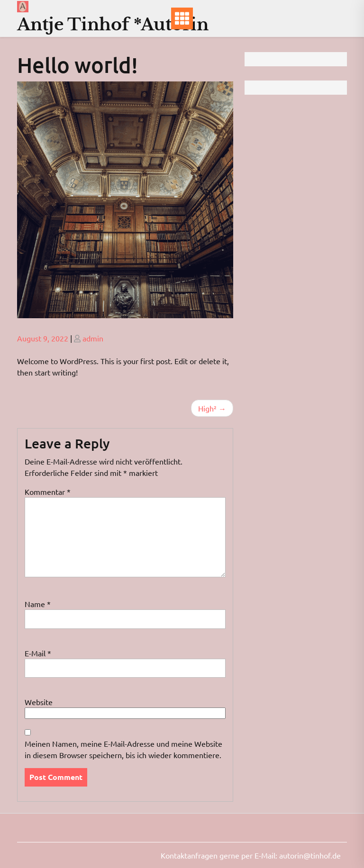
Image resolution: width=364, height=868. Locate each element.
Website (39, 702)
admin (93, 338)
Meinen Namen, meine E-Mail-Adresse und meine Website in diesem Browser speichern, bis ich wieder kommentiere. (123, 749)
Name (38, 604)
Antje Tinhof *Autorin (113, 24)
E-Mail (38, 653)
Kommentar (48, 492)
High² (207, 408)
